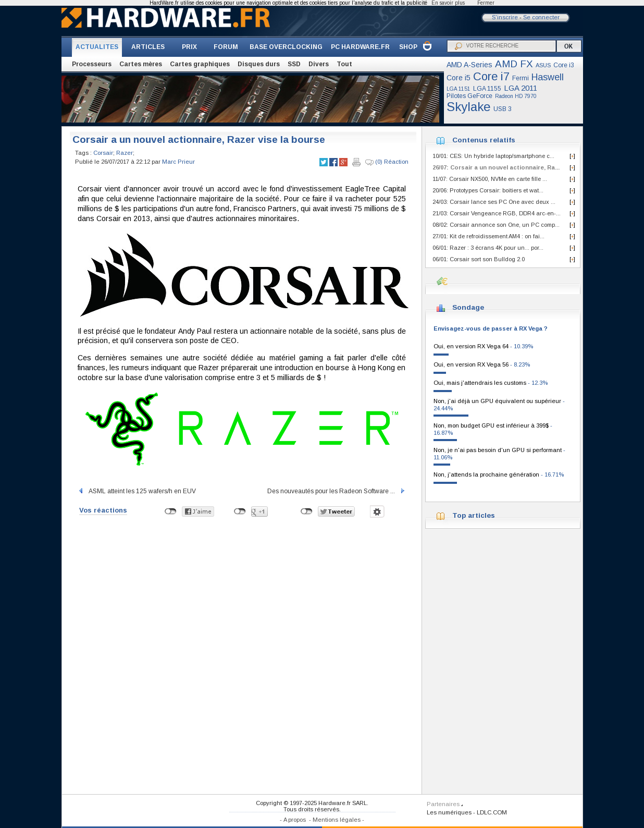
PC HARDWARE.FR (360, 47)
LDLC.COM (492, 812)
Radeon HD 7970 (516, 96)
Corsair (103, 153)
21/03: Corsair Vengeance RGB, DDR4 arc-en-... (497, 213)
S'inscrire (505, 17)
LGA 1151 (459, 89)
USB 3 (503, 109)
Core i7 (491, 76)
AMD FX (514, 64)
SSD (294, 64)
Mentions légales (337, 820)
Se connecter (541, 17)
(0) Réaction (387, 162)
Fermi (521, 78)
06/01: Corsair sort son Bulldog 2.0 (479, 259)
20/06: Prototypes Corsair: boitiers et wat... (488, 190)
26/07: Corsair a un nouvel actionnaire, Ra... (496, 167)
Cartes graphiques (200, 64)
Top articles (474, 515)
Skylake (469, 107)
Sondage (468, 307)
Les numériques (449, 812)
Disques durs (259, 64)
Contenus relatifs (484, 140)
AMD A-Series (469, 65)
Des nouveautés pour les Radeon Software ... (337, 491)
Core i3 (564, 65)
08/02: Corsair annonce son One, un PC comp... (496, 225)
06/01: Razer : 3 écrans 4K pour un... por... (488, 248)
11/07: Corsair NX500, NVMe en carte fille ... (490, 179)
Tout (344, 64)
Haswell (548, 77)
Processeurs (92, 64)
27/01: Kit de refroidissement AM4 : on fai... (488, 236)
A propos (295, 820)
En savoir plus (448, 3)
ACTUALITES (97, 47)
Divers (319, 64)
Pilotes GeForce (469, 96)
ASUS (543, 65)
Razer (125, 153)
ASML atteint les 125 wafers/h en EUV (137, 491)
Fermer (486, 3)
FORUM (226, 47)
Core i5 (459, 78)
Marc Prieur (178, 162)
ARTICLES (148, 47)
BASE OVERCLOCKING (286, 47)
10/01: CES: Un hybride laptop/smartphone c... (493, 156)
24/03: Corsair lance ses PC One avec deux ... (494, 202)
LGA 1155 (487, 89)
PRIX (189, 47)
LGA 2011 (521, 88)
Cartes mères (141, 64)
